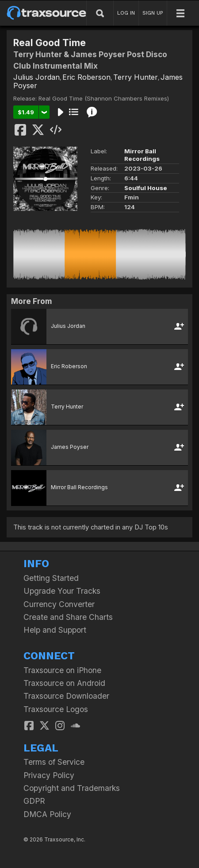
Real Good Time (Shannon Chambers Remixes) (104, 98)
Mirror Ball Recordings (142, 155)
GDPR (34, 801)
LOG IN (126, 13)
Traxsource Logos (56, 709)
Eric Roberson (86, 77)
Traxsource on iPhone (62, 670)
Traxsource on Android (64, 683)
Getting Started (51, 578)
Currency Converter (59, 604)
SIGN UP (153, 13)
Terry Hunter (136, 77)
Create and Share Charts (68, 617)
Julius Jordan (36, 77)
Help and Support (55, 630)
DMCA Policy (47, 814)
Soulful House (146, 188)
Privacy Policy (49, 775)
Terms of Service (54, 762)
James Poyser (70, 447)
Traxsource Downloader (66, 696)
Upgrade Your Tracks (62, 591)
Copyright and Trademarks (72, 788)
